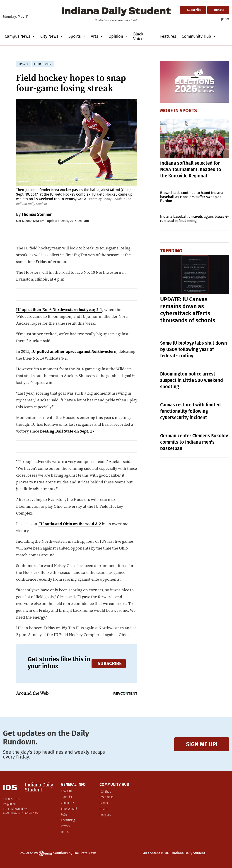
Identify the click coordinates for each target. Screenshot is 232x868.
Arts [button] (95, 36)
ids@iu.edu (10, 804)
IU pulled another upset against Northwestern (74, 351)
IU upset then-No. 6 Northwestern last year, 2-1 (59, 310)
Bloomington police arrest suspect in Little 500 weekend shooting (192, 380)
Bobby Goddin (113, 199)
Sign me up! (202, 744)
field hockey (43, 64)
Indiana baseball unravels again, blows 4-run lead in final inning (195, 219)
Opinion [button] (116, 36)
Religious (105, 815)
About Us (67, 792)
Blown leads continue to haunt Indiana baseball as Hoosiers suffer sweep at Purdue (192, 197)
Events (104, 803)
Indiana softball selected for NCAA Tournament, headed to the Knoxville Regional (191, 169)
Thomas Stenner (37, 214)
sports (23, 64)
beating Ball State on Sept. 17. (68, 431)
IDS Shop (105, 792)
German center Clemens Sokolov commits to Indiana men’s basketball (194, 442)
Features (168, 36)
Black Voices (139, 36)
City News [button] (50, 36)
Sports (188, 111)
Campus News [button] (18, 36)
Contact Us (68, 803)
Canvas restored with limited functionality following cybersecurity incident (190, 411)
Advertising (68, 820)
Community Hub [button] (197, 36)
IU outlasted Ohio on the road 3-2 (70, 524)
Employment (69, 809)
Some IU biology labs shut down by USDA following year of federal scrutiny (194, 349)
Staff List (66, 797)
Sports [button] (75, 36)
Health (104, 809)
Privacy (65, 826)
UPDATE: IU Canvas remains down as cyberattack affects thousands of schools (188, 310)
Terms (65, 832)
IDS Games (106, 797)
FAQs (64, 815)
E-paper (224, 19)
